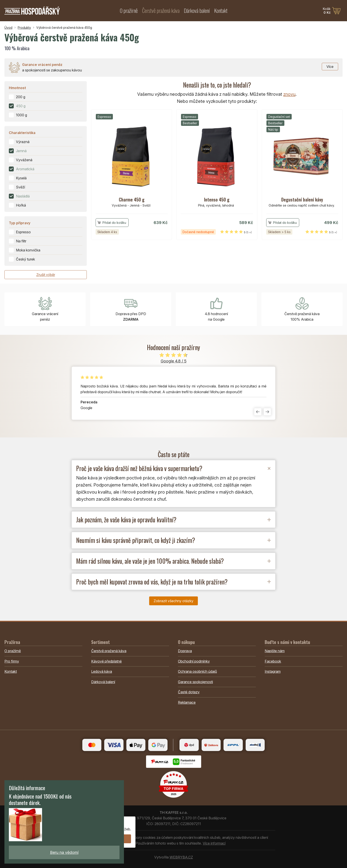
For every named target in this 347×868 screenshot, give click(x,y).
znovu (289, 94)
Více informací (214, 843)
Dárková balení (197, 10)
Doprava (185, 651)
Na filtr (21, 241)
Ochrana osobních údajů (197, 671)
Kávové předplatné (106, 661)
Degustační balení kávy (302, 199)
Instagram (273, 671)
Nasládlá (23, 196)
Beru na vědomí (64, 852)
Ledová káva (102, 671)
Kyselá (21, 178)
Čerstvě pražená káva (161, 10)
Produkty (24, 28)
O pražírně (129, 10)
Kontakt (221, 10)
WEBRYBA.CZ (181, 857)
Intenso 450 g (217, 199)
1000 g (21, 115)
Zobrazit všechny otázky (173, 601)
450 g (21, 106)
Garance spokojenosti (195, 682)
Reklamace (187, 702)
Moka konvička (28, 250)
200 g (21, 97)
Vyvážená (24, 160)
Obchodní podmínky (194, 661)
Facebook (273, 661)
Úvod (8, 28)
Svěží (20, 187)
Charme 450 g (132, 199)
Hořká (21, 205)
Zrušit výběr (46, 275)
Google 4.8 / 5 (174, 361)
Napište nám (275, 651)
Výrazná (23, 142)
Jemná (21, 151)
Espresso (23, 232)
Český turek (25, 259)
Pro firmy (12, 661)
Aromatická (25, 169)
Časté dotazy (189, 692)
